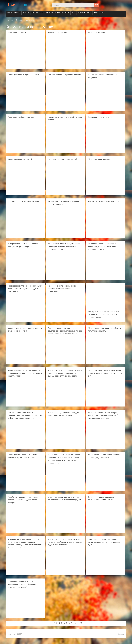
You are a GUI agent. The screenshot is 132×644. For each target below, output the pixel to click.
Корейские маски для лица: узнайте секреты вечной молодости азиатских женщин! (24, 500)
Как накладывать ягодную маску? (62, 159)
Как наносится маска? (17, 32)
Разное (102, 13)
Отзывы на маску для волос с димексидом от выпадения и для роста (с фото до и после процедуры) (25, 415)
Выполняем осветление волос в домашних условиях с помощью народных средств (102, 246)
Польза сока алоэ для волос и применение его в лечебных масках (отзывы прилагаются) (23, 584)
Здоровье (17, 13)
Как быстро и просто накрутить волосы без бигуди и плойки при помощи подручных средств (65, 246)
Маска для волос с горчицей (20, 159)
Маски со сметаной (96, 32)
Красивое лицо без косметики (21, 117)
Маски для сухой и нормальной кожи (24, 75)
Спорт (74, 13)
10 (75, 623)
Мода (42, 13)
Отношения (49, 13)
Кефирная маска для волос (100, 117)
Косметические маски (58, 32)
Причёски (35, 13)
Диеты (67, 13)
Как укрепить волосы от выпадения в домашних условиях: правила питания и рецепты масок (25, 373)
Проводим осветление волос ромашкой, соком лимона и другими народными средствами (25, 289)
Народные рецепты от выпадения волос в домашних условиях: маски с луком (104, 542)
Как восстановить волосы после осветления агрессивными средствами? (62, 289)
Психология (59, 13)
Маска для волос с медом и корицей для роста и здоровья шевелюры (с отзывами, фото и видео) (104, 415)
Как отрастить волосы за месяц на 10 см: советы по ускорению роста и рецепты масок (104, 314)
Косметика (26, 13)
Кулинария (81, 13)
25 (81, 623)
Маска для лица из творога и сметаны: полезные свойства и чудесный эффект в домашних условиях (65, 542)
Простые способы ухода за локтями (23, 201)
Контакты (121, 634)
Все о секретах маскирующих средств (64, 75)
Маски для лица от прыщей (100, 159)
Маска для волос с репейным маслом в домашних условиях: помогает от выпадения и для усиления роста (65, 373)
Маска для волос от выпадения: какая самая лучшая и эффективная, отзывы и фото (105, 373)
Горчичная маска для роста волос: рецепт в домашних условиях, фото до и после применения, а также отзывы (65, 331)
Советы (89, 13)
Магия (96, 13)
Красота (9, 13)
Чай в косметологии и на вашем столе (104, 201)
